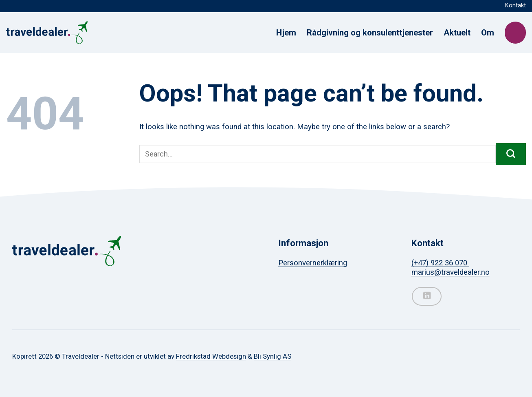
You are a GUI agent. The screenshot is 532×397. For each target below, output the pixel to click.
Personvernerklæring (313, 263)
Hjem (286, 33)
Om (488, 33)
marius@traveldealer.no (451, 272)
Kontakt (516, 5)
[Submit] (511, 154)
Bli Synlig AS (273, 356)
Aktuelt (457, 33)
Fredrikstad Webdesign (211, 356)
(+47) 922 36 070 (440, 263)
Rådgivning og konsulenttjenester (370, 33)
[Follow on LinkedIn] (426, 297)
